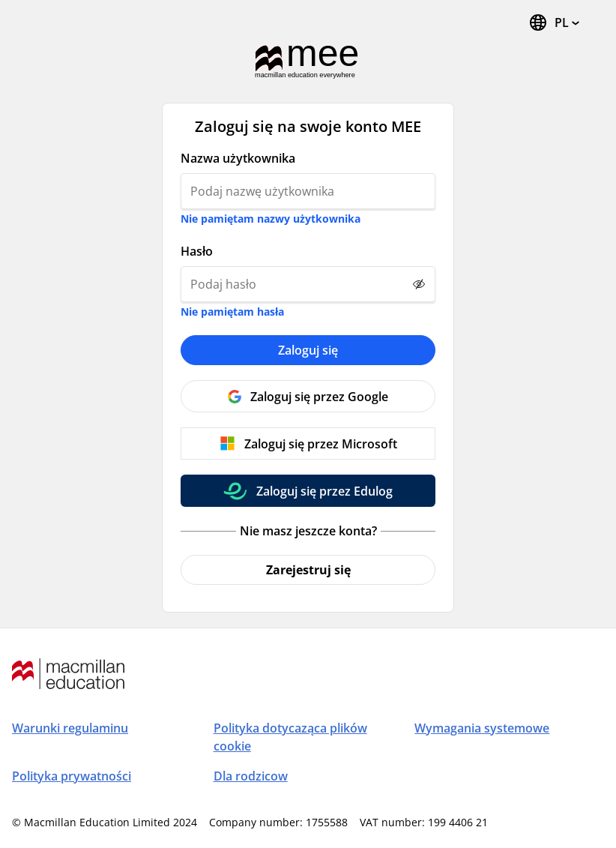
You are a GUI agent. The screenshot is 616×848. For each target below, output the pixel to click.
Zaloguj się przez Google (319, 397)
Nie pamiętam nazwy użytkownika (271, 219)
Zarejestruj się (308, 570)
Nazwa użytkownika (238, 158)
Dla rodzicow (251, 776)
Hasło (197, 251)
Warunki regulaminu (70, 728)
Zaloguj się (308, 350)
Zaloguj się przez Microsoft (321, 444)
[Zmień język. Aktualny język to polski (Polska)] (554, 22)
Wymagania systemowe (482, 728)
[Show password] (419, 284)
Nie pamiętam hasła (232, 312)
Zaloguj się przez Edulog (324, 491)
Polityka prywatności (72, 776)
